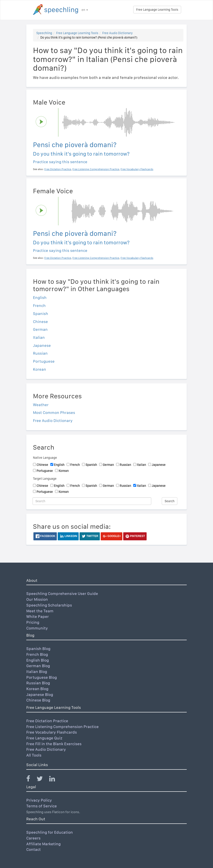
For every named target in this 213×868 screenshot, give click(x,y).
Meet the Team (40, 611)
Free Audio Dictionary (117, 33)
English (40, 297)
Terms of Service (42, 806)
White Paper (38, 616)
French (39, 305)
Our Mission (37, 599)
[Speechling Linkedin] (55, 780)
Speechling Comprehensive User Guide (62, 593)
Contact (34, 849)
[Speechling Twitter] (42, 780)
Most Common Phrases (54, 412)
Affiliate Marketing (43, 844)
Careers (33, 838)
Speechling (44, 33)
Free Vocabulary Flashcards (52, 732)
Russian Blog (38, 683)
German (40, 329)
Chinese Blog (38, 700)
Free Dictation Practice (47, 721)
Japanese (42, 345)
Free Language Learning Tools (157, 10)
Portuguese (44, 361)
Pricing (33, 622)
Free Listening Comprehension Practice (62, 727)
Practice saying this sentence (60, 162)
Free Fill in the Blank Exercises (54, 744)
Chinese (40, 322)
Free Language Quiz (44, 738)
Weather (41, 405)
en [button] (85, 10)
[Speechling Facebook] (31, 780)
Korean (40, 369)
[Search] (92, 501)
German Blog (38, 666)
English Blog (38, 660)
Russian (40, 353)
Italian (39, 337)
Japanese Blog (40, 694)
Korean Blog (37, 689)
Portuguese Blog (42, 677)
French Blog (37, 654)
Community (37, 628)
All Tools (34, 755)
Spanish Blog (38, 649)
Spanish (41, 314)
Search (170, 501)
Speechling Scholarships (49, 605)
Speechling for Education (50, 832)
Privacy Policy (39, 800)
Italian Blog (37, 672)
